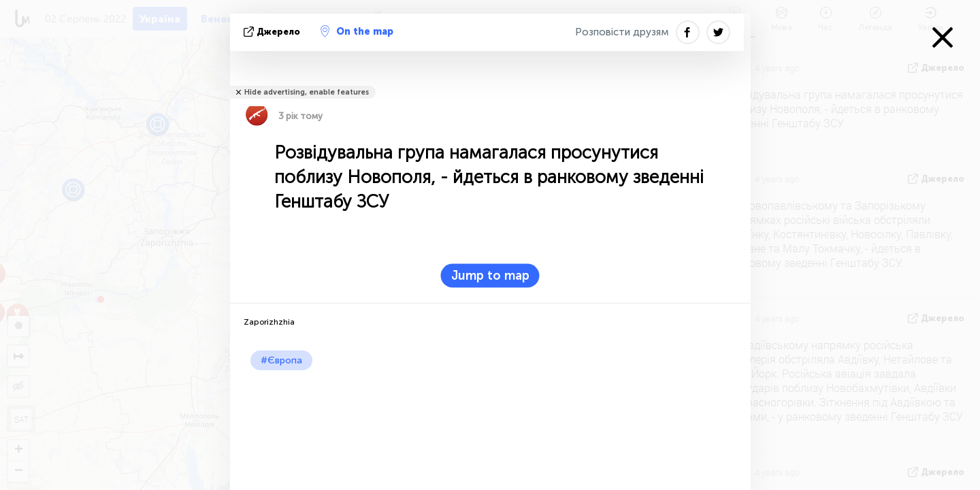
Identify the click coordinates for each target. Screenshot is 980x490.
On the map (357, 31)
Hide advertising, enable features (307, 92)
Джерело (273, 32)
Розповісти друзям (622, 32)
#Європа (281, 360)
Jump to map (490, 276)
